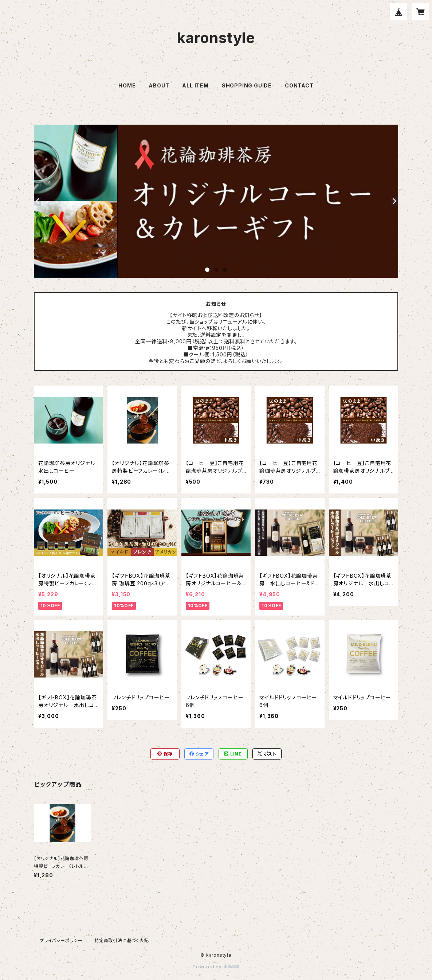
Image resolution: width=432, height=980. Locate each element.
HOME (127, 85)
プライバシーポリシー (61, 940)
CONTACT (299, 85)
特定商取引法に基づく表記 (122, 940)
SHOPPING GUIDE (247, 85)
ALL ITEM (195, 85)
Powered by (216, 967)
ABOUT (159, 85)
